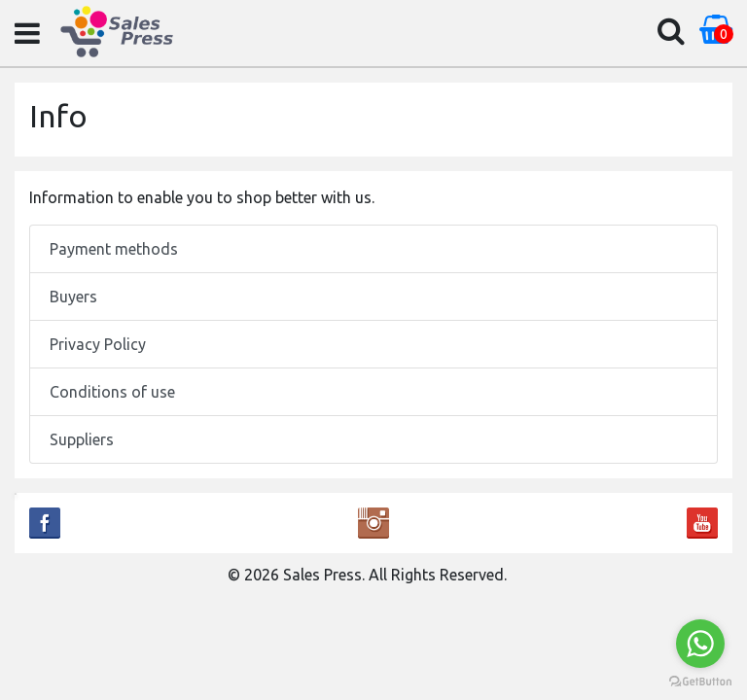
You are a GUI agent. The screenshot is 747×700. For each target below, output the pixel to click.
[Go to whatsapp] (700, 644)
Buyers (73, 297)
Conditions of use (112, 392)
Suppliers (82, 439)
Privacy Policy (98, 344)
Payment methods (114, 249)
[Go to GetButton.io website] (700, 681)
